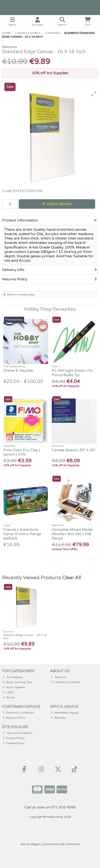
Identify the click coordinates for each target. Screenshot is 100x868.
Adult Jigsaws (14, 687)
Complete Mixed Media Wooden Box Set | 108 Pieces (72, 534)
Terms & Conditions (18, 733)
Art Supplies (13, 677)
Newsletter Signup (65, 713)
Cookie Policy (14, 743)
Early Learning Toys (17, 682)
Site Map (58, 718)
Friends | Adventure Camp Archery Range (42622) (22, 534)
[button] (94, 94)
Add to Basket (57, 204)
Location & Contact (66, 682)
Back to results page (21, 294)
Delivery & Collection (18, 713)
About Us (59, 677)
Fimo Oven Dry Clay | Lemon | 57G (22, 452)
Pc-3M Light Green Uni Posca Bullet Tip (72, 373)
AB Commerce (70, 844)
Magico (35, 844)
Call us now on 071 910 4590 (50, 807)
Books (9, 697)
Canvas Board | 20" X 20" (74, 450)
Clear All (71, 578)
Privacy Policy (14, 738)
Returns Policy (14, 718)
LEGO (8, 692)
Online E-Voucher (19, 371)
